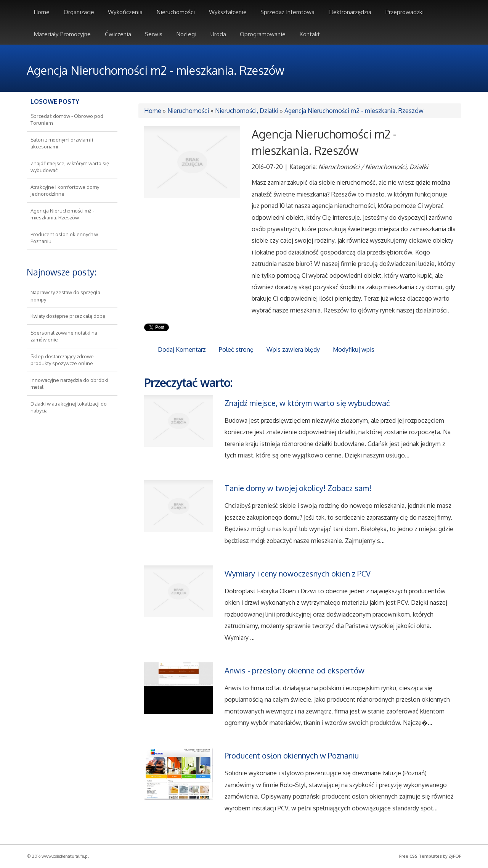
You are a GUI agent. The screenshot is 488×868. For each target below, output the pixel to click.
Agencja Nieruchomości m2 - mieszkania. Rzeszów (354, 111)
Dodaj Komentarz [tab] (182, 349)
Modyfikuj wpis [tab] (354, 349)
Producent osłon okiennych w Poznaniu (292, 755)
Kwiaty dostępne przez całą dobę (68, 316)
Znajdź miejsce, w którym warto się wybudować (307, 403)
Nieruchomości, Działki (247, 111)
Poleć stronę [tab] (236, 349)
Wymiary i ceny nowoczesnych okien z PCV (298, 573)
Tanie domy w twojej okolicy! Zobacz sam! (298, 488)
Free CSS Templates (421, 856)
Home (153, 111)
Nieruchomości (188, 111)
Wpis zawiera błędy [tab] (293, 349)
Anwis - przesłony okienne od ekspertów (295, 670)
